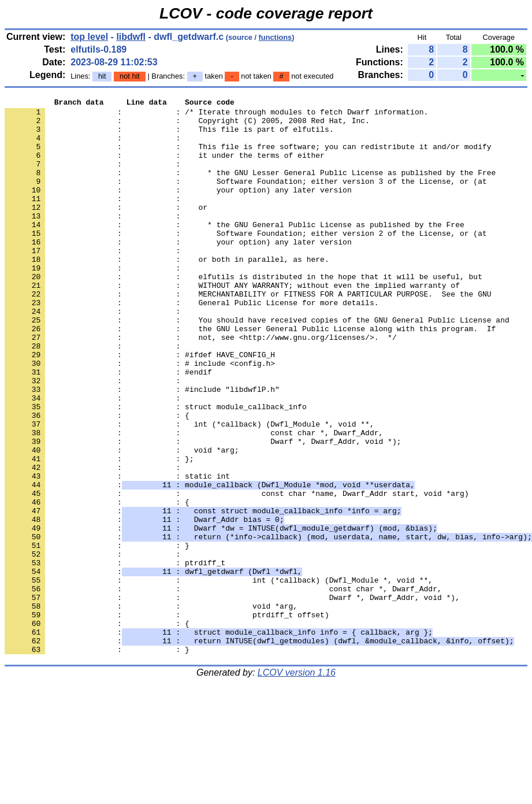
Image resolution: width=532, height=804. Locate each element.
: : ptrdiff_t (115, 656)
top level (89, 37)
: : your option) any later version (178, 209)
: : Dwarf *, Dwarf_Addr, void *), (232, 698)
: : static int (117, 552)
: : (95, 146)
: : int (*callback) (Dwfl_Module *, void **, (189, 490)
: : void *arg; (122, 521)
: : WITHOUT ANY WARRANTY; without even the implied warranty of (232, 323)
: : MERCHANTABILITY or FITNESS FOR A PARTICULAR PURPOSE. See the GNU (248, 334)
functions (276, 37)
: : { (97, 479)
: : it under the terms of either (165, 167)
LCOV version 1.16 (297, 783)
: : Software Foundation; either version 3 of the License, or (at (246, 198)
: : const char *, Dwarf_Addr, (194, 500)
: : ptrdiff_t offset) (167, 718)
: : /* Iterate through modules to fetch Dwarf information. (216, 115)
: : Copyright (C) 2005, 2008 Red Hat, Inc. (187, 125)
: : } (97, 635)
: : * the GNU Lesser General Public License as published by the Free (250, 188)
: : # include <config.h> (140, 417)
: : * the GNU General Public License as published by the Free (235, 250)
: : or (106, 229)
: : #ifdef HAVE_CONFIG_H (140, 406)
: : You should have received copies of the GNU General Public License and (257, 365)
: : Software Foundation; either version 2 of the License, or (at (246, 261)
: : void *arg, (151, 708)
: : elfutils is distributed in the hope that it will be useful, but (243, 313)
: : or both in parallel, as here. (167, 292)
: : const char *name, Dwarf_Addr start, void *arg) (237, 573)
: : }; (99, 531)
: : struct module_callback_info (156, 469)
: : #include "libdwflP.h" (142, 448)
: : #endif (108, 427)
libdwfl (131, 37)
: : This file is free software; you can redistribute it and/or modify (248, 157)
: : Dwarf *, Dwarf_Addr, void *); (203, 510)
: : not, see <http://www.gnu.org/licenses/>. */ (201, 386)
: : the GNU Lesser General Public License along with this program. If (250, 375)
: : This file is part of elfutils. (169, 136)
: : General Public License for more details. (191, 344)
